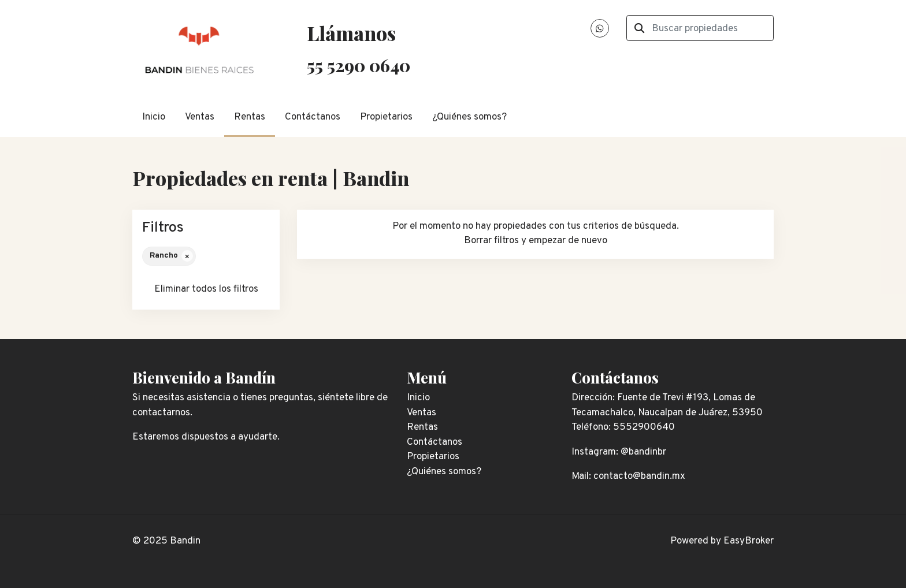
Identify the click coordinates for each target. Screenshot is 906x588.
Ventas (200, 117)
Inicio (154, 117)
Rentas (250, 117)
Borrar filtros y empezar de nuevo (536, 241)
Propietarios (386, 117)
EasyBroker (749, 541)
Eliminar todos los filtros (206, 289)
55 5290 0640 (359, 65)
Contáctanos (313, 117)
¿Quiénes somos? (469, 117)
